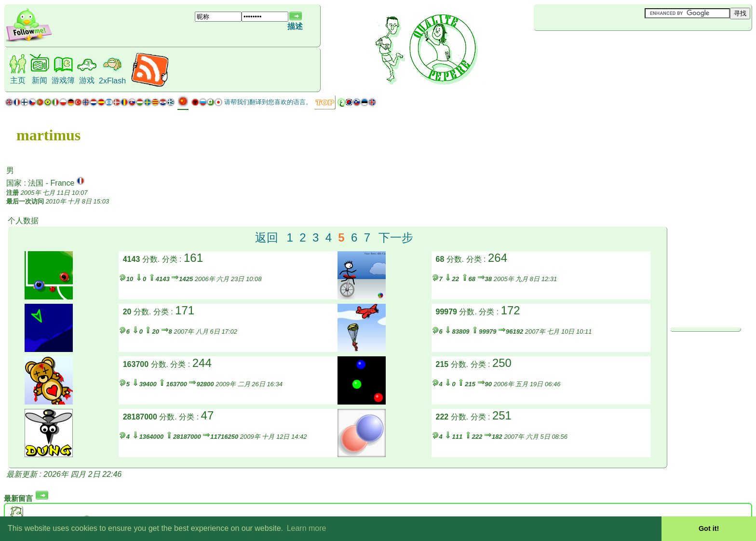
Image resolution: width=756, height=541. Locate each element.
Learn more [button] (307, 528)
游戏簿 (63, 80)
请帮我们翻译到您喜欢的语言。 (268, 102)
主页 (18, 80)
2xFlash (112, 81)
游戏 (87, 80)
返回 (267, 237)
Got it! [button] (709, 528)
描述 (295, 26)
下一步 (396, 237)
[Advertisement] (591, 47)
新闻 (40, 80)
